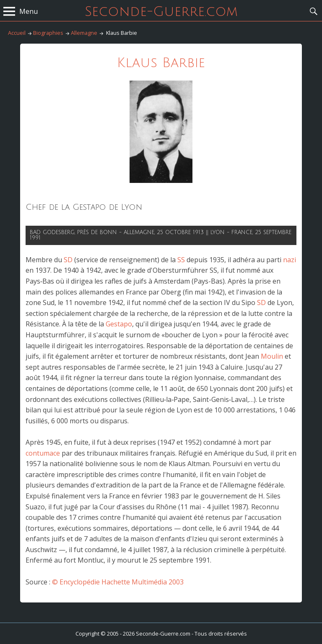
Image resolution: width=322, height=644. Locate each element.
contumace (43, 453)
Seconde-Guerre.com (161, 12)
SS (181, 260)
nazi (290, 260)
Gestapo (119, 324)
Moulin (272, 356)
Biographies (48, 33)
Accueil (17, 33)
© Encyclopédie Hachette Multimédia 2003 (118, 582)
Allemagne (84, 33)
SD (68, 260)
